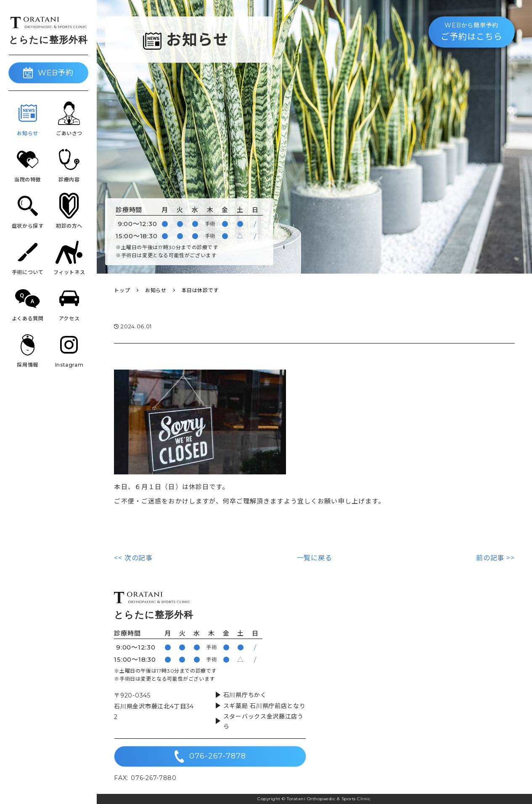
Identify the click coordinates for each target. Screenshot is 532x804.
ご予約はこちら (472, 31)
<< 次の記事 (133, 558)
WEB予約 (49, 73)
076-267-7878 (210, 756)
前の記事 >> (495, 558)
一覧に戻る (315, 558)
